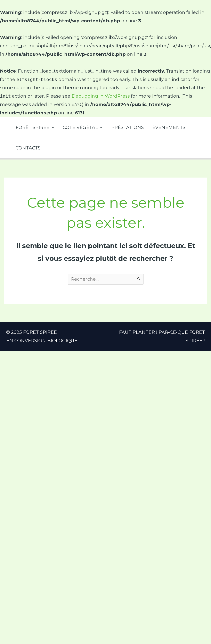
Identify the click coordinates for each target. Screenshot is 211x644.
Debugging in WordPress (101, 96)
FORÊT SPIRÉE (35, 127)
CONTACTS (28, 148)
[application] (52, 127)
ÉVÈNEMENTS (170, 127)
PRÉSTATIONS (128, 127)
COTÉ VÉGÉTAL (83, 127)
